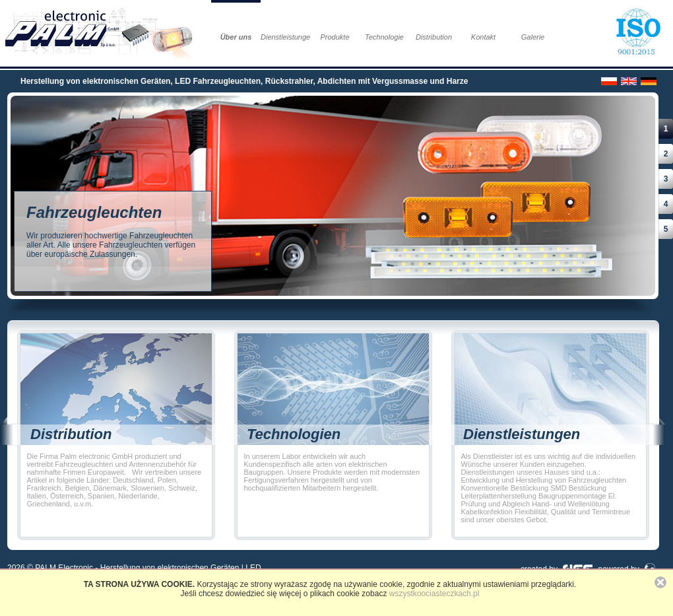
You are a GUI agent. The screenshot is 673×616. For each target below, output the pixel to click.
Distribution (434, 37)
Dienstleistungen (285, 37)
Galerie (533, 37)
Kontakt (483, 37)
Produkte (335, 37)
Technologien (294, 434)
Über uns (236, 37)
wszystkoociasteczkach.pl (434, 594)
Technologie (384, 37)
